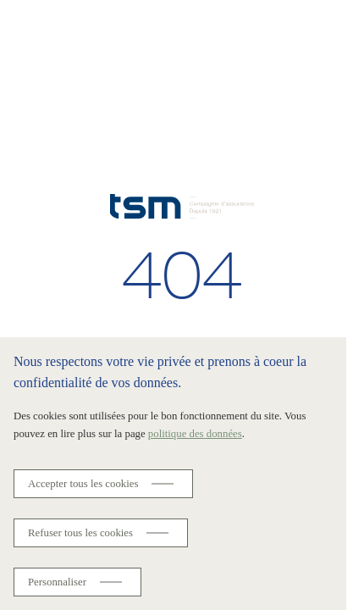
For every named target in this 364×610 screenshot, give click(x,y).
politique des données (195, 434)
